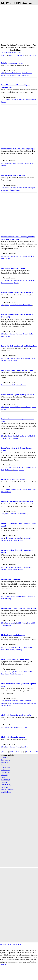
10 (15, 55)
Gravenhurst (15, 100)
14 (23, 55)
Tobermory (19, 650)
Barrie (7, 188)
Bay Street (8, 436)
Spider (9, 705)
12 (19, 55)
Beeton (13, 538)
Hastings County (22, 163)
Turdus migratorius (23, 75)
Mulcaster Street (30, 358)
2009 (3, 188)
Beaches (5, 762)
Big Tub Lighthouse (11, 647)
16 (26, 55)
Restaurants (6, 785)
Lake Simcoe (9, 283)
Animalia (8, 701)
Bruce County (23, 647)
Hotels (4, 775)
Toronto (15, 438)
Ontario (8, 75)
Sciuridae (24, 727)
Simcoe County (12, 361)
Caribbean (6, 770)
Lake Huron (5, 650)
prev (3, 55)
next (37, 55)
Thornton (20, 540)
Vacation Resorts (8, 790)
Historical (5, 772)
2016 (3, 596)
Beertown (13, 514)
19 (32, 55)
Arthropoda (22, 703)
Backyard (5, 760)
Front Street (22, 436)
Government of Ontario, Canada (11, 53)
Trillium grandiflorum (29, 489)
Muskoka (22, 100)
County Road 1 (27, 538)
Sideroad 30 (31, 596)
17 (28, 55)
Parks (4, 782)
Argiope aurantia (12, 703)
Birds (4, 765)
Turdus (14, 75)
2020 (3, 256)
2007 (3, 73)
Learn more (4, 964)
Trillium (19, 489)
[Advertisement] (19, 23)
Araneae (22, 701)
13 (21, 55)
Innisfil (13, 596)
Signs (4, 787)
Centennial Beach (21, 188)
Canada (19, 73)
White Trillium (6, 492)
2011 (3, 100)
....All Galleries (6, 792)
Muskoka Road (31, 100)
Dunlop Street (16, 385)
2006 (3, 701)
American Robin (10, 73)
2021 (3, 514)
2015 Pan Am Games (12, 467)
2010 (3, 727)
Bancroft (8, 163)
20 (34, 55)
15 (25, 55)
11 (17, 55)
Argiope (4, 703)
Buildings (5, 767)
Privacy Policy (17, 945)
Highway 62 (32, 163)
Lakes (4, 777)
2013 (3, 163)
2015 (3, 467)
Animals (5, 757)
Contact (9, 945)
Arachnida (15, 701)
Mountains (6, 780)
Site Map (3, 945)
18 (30, 55)
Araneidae (28, 701)
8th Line (8, 538)
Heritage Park (20, 358)
